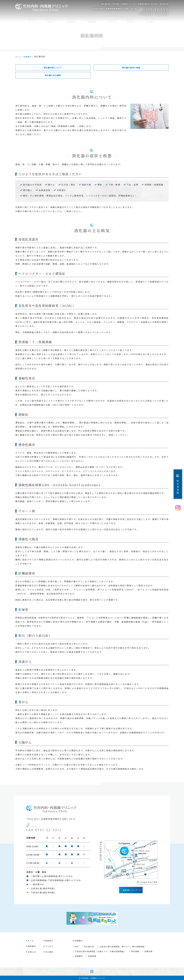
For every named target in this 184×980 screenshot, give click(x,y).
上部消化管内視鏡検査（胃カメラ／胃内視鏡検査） (123, 947)
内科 (77, 947)
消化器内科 (89, 947)
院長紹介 (51, 20)
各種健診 (79, 956)
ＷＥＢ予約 (178, 487)
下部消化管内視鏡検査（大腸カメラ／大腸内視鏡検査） (101, 952)
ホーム (31, 20)
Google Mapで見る (147, 883)
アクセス (113, 20)
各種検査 (92, 956)
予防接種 (136, 952)
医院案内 (71, 20)
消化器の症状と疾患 (131, 68)
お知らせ (132, 20)
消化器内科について (53, 68)
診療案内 (92, 20)
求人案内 (151, 20)
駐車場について (130, 891)
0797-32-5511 (45, 826)
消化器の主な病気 (53, 76)
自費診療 (149, 952)
